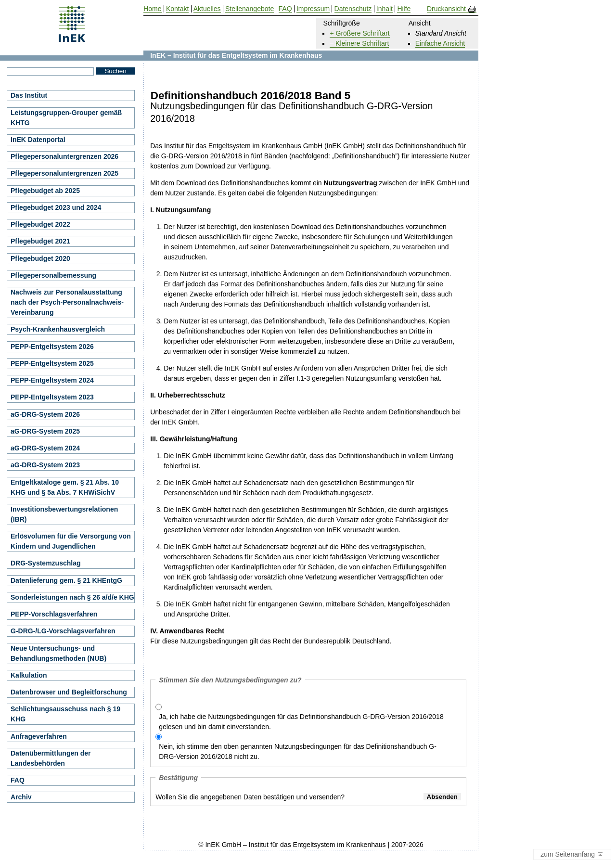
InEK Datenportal (38, 140)
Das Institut (29, 95)
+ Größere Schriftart (359, 33)
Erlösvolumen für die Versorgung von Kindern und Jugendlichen (71, 541)
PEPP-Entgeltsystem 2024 (52, 380)
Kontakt (177, 9)
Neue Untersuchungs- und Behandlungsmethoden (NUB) (58, 653)
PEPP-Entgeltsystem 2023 (52, 397)
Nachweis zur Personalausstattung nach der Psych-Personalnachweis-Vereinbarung (67, 302)
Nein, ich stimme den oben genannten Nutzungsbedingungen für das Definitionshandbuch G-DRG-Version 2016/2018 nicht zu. (298, 751)
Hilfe (404, 9)
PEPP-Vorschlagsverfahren (54, 614)
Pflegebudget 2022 (40, 224)
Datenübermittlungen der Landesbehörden (51, 758)
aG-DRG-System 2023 (45, 465)
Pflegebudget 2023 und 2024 (56, 207)
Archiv (21, 797)
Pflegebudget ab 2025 (45, 191)
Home (152, 9)
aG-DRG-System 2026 (45, 414)
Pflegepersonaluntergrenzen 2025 (64, 173)
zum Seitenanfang (572, 855)
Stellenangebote (250, 9)
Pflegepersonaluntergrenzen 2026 (64, 156)
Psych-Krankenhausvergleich (58, 329)
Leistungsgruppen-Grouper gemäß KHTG (66, 118)
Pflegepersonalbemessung (53, 275)
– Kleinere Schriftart (359, 43)
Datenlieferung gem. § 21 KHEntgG (66, 580)
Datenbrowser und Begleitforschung (69, 692)
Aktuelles (207, 9)
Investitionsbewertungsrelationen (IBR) (64, 514)
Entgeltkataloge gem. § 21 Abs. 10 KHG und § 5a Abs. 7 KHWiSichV (65, 487)
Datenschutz (353, 9)
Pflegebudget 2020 (40, 258)
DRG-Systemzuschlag (45, 563)
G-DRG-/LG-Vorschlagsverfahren (63, 631)
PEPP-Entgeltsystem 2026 (52, 347)
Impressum (313, 9)
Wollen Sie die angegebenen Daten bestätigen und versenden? (250, 797)
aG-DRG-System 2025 (45, 431)
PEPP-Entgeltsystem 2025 (52, 363)
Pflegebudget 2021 (40, 241)
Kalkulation (29, 675)
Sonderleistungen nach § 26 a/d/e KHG (72, 597)
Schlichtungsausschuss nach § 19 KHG (65, 714)
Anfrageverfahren (39, 736)
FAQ (18, 780)
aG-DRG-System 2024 (45, 448)
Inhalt (385, 9)
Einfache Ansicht (440, 43)
